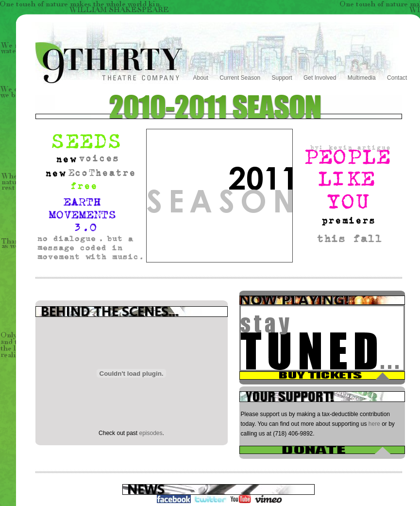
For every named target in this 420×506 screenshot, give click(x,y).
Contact (397, 78)
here (374, 424)
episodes (151, 433)
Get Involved (320, 78)
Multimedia (362, 78)
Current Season (240, 78)
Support (282, 78)
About (201, 78)
